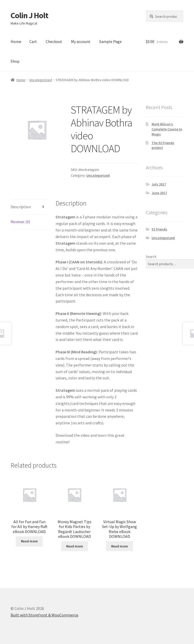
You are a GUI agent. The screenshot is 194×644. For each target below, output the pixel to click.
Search (151, 257)
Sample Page (111, 41)
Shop (15, 61)
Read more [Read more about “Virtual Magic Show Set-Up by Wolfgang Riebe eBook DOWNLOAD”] (119, 546)
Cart (33, 41)
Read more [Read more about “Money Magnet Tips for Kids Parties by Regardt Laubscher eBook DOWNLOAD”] (75, 546)
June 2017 (159, 193)
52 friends (159, 229)
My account (81, 41)
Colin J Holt (29, 15)
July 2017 (159, 184)
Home (16, 41)
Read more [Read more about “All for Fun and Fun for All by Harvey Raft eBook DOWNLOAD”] (29, 541)
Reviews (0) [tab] (20, 222)
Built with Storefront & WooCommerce (44, 615)
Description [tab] (21, 207)
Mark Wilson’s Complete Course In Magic (167, 129)
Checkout (54, 41)
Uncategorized (41, 80)
